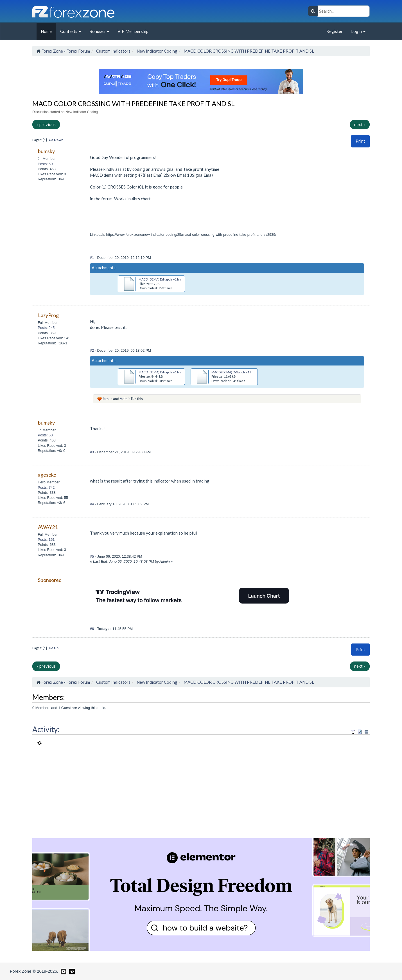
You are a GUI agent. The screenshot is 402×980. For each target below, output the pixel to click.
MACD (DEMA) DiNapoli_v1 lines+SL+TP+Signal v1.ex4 (177, 372)
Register (335, 31)
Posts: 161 (46, 540)
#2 (92, 350)
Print (360, 141)
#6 (92, 629)
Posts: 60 (45, 164)
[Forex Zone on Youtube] (63, 971)
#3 (92, 452)
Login (358, 31)
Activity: (46, 729)
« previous (46, 124)
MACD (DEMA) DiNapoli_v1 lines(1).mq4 (167, 279)
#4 (92, 504)
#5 (92, 556)
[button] (360, 141)
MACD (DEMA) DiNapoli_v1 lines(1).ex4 (239, 372)
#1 (92, 258)
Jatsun (107, 399)
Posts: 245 (46, 328)
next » (360, 124)
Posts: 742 (46, 487)
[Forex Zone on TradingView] (71, 971)
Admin (125, 399)
